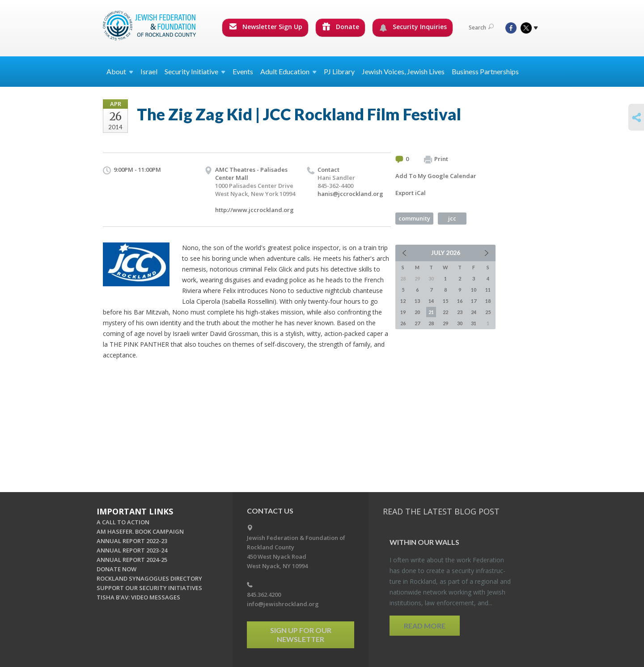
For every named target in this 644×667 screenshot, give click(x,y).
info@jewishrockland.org (283, 604)
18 (488, 301)
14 (431, 301)
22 (445, 312)
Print (436, 159)
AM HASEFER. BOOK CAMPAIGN (140, 531)
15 (445, 301)
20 (417, 312)
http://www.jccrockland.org (254, 210)
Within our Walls (424, 542)
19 (403, 312)
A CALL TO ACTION (123, 522)
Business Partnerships (485, 71)
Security (195, 71)
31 (474, 323)
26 (403, 323)
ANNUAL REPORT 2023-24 (132, 550)
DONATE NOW (117, 569)
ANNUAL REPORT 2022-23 (132, 541)
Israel (149, 71)
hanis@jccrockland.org (350, 194)
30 (460, 323)
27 (417, 323)
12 (403, 301)
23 (460, 312)
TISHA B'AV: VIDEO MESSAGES (138, 597)
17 (474, 301)
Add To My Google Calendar (436, 176)
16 (460, 301)
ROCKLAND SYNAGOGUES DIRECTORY (149, 578)
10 (474, 290)
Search (481, 28)
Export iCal (411, 193)
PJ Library (339, 71)
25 (488, 312)
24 (474, 312)
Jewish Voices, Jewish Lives (403, 71)
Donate (341, 27)
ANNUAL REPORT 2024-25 (132, 560)
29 (445, 323)
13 (417, 301)
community (414, 218)
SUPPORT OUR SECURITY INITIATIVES (149, 588)
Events (243, 71)
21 (431, 312)
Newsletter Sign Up (266, 27)
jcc (452, 218)
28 (431, 323)
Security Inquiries (413, 27)
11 (488, 290)
